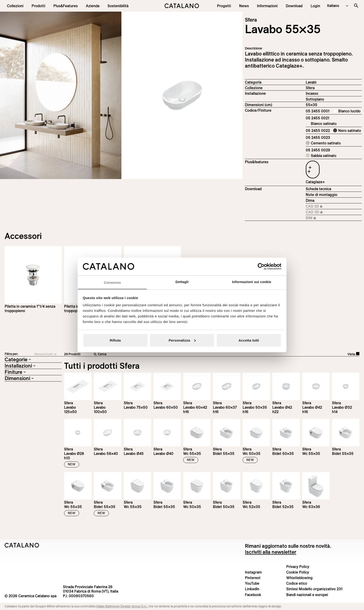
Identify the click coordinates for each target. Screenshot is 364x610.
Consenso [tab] (112, 282)
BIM (321, 218)
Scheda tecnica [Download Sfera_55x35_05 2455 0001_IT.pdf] (318, 189)
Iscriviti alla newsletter (271, 552)
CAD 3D (321, 212)
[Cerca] (168, 354)
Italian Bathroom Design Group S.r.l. (122, 606)
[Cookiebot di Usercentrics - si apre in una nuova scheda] (261, 266)
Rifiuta (115, 340)
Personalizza (182, 340)
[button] (15, 6)
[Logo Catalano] (22, 545)
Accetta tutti (249, 340)
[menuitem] (66, 6)
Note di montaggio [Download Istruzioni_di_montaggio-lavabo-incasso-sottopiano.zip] (322, 195)
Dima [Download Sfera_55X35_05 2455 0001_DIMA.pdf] (310, 200)
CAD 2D (321, 206)
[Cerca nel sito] (356, 6)
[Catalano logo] (182, 6)
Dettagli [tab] (182, 282)
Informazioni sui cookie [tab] (252, 282)
